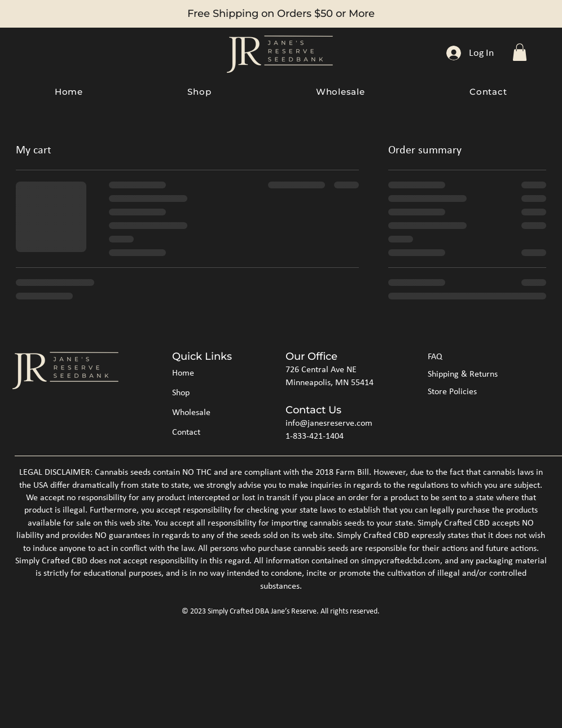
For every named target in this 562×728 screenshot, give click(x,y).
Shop (181, 393)
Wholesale (191, 413)
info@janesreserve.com (329, 423)
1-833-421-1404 (315, 436)
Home (183, 373)
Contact (186, 433)
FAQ (435, 357)
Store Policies (452, 392)
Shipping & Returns (463, 374)
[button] (520, 52)
